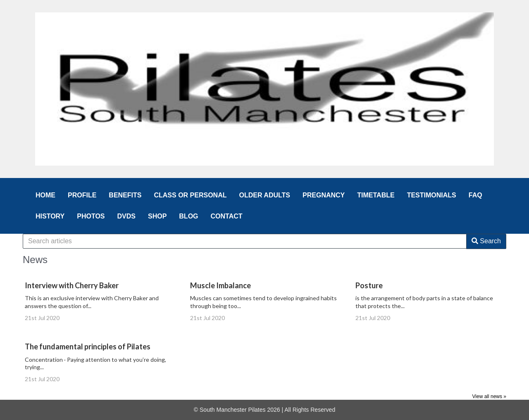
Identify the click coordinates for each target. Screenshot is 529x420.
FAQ (475, 195)
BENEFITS (125, 195)
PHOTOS (91, 216)
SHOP (157, 216)
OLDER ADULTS (264, 195)
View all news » (490, 396)
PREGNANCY (324, 195)
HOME (45, 195)
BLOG (188, 216)
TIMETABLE (376, 195)
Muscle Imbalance (220, 285)
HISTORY (50, 216)
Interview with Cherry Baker (72, 285)
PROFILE (82, 195)
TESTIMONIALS (432, 195)
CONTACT (227, 216)
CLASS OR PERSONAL (190, 195)
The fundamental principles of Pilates (88, 346)
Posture (369, 285)
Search (486, 241)
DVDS (126, 216)
